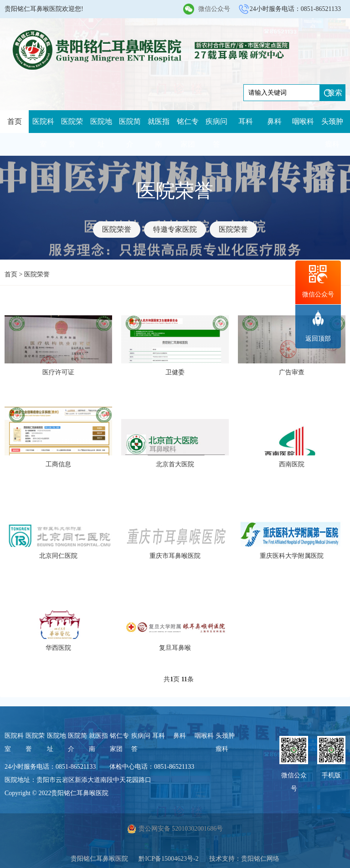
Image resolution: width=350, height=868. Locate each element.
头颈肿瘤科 (332, 133)
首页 (15, 121)
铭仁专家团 (188, 133)
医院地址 (101, 133)
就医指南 (159, 133)
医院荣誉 (72, 133)
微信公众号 (214, 9)
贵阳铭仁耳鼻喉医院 (99, 859)
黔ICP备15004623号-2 (168, 859)
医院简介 (130, 133)
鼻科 (274, 121)
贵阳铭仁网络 (260, 859)
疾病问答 (216, 133)
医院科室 (43, 133)
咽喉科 (303, 121)
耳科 (246, 121)
